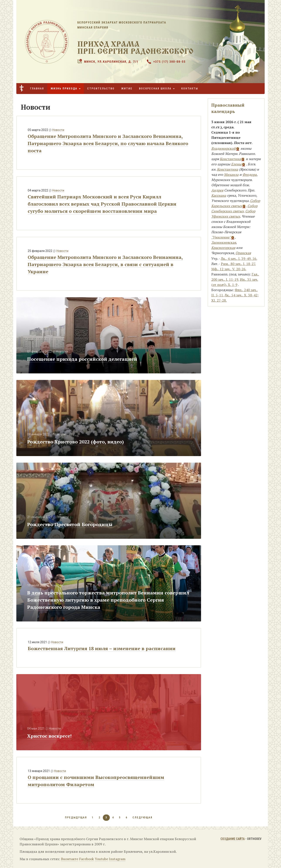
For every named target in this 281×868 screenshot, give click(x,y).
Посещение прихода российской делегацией (82, 359)
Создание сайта (233, 839)
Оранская (243, 253)
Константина (230, 159)
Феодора (250, 175)
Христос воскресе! (49, 736)
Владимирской (223, 148)
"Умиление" (221, 237)
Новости (58, 130)
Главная (37, 89)
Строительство (101, 89)
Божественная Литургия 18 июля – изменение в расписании (102, 648)
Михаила (231, 175)
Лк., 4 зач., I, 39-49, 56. (239, 259)
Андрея (217, 190)
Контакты (190, 89)
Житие (127, 89)
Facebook (86, 859)
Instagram (117, 859)
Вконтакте (70, 859)
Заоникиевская (224, 242)
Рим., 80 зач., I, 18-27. (238, 264)
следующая (142, 818)
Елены (236, 164)
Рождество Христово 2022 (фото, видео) (76, 442)
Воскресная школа (157, 89)
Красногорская (223, 248)
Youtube (101, 859)
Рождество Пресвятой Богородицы (70, 524)
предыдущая (76, 818)
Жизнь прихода (66, 89)
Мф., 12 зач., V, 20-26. (229, 269)
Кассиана (219, 195)
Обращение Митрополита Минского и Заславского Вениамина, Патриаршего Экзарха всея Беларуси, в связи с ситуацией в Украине (105, 264)
